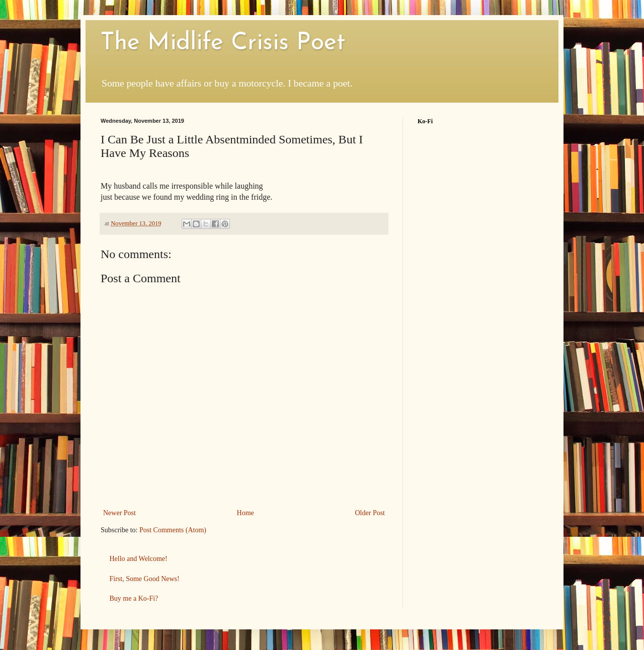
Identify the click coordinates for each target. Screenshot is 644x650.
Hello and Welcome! (139, 559)
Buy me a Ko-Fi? (134, 598)
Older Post (370, 513)
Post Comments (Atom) (173, 530)
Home (246, 513)
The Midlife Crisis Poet (223, 43)
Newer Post (119, 513)
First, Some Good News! (145, 579)
